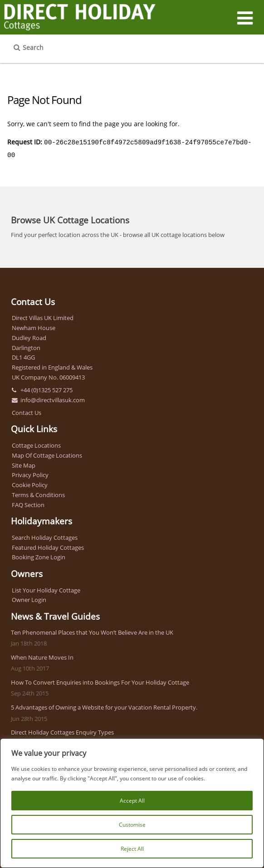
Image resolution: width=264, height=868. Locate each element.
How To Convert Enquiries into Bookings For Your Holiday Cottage (100, 681)
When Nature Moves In (42, 656)
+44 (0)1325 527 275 (46, 388)
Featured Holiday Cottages (48, 546)
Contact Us (27, 411)
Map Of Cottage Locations (47, 454)
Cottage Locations (36, 444)
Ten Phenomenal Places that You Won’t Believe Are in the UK (92, 631)
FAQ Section (28, 503)
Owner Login (29, 598)
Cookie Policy (30, 483)
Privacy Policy (30, 473)
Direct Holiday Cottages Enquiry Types (62, 730)
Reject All (132, 849)
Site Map (24, 464)
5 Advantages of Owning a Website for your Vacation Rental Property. (104, 705)
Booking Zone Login (39, 555)
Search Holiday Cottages (45, 536)
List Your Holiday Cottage (46, 588)
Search (33, 47)
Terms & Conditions (38, 493)
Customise (132, 825)
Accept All (132, 801)
